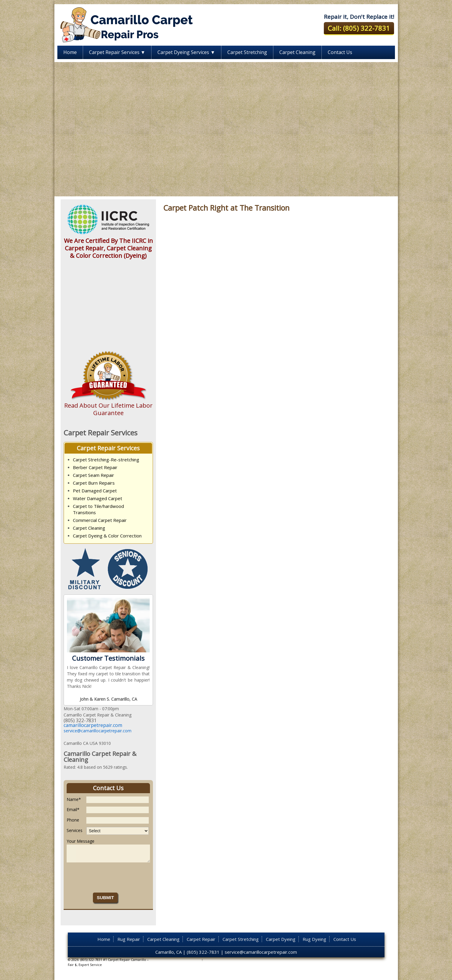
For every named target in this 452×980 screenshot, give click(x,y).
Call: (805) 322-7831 (359, 28)
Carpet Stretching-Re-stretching (106, 460)
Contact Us (340, 52)
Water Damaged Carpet (98, 498)
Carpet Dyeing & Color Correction (107, 536)
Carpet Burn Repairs (94, 483)
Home (70, 52)
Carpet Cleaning (297, 52)
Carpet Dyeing (281, 939)
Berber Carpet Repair (95, 467)
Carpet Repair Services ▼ (117, 52)
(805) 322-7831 (203, 952)
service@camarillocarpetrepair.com (98, 731)
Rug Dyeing (314, 939)
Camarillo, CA (168, 952)
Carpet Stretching (247, 52)
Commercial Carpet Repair (100, 520)
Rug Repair (129, 939)
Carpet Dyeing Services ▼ (186, 52)
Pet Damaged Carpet (95, 491)
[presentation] (112, 877)
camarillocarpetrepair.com (93, 725)
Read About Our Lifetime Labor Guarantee (108, 409)
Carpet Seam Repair (94, 475)
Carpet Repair (201, 939)
